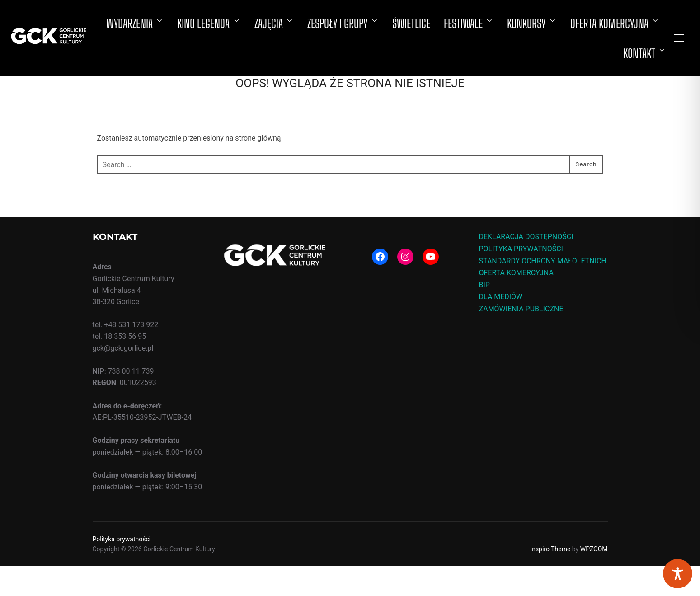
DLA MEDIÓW (501, 326)
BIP (484, 315)
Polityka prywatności (122, 569)
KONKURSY (532, 23)
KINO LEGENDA (209, 23)
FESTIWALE (469, 23)
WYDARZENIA (135, 23)
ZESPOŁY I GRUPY (343, 23)
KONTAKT (645, 53)
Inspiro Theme (550, 579)
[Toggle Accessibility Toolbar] (678, 574)
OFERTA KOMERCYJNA (615, 23)
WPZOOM (594, 579)
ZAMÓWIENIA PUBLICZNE (521, 339)
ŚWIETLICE (411, 23)
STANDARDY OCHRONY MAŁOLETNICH (543, 291)
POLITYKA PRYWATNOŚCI (521, 279)
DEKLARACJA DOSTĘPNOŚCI (526, 266)
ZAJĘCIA (274, 23)
